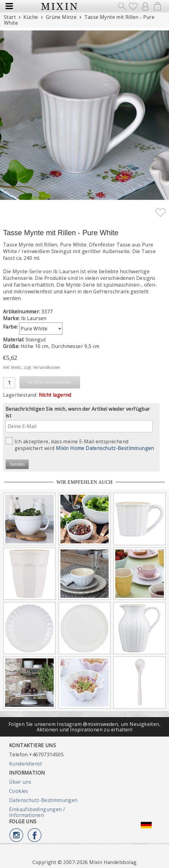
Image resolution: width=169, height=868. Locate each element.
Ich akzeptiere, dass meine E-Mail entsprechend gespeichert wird (80, 444)
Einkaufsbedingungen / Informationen (37, 812)
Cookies (19, 791)
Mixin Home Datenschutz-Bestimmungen (105, 448)
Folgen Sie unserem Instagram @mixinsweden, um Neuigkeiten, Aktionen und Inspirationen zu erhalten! (84, 727)
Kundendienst (26, 764)
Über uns (20, 782)
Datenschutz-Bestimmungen (43, 800)
